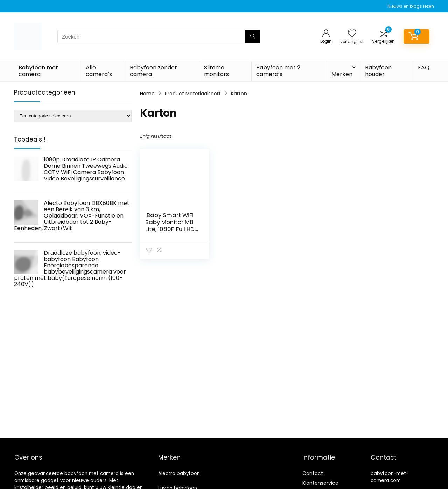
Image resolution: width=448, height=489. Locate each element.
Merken (342, 74)
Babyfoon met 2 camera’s (278, 71)
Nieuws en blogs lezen (411, 6)
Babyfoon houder (378, 71)
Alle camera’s (99, 71)
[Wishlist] (352, 34)
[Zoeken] (253, 37)
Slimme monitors (216, 71)
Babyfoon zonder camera (153, 71)
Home (147, 94)
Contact (313, 473)
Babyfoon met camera (38, 71)
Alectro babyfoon (179, 473)
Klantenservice (320, 483)
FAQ (424, 67)
